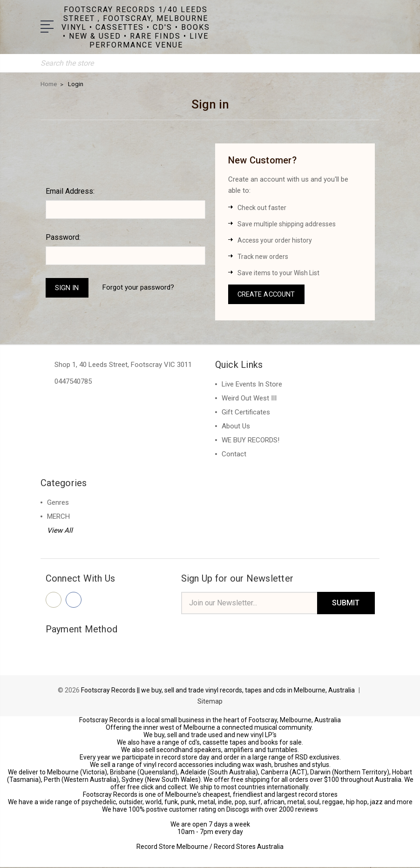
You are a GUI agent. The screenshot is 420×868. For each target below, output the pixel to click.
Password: (63, 237)
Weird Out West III (249, 399)
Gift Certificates (246, 413)
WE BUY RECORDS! (251, 441)
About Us (236, 427)
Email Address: (70, 191)
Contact (234, 454)
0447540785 (73, 382)
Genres (58, 503)
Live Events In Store (252, 385)
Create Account (267, 294)
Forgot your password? (139, 287)
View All (60, 531)
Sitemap (210, 702)
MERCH (58, 517)
